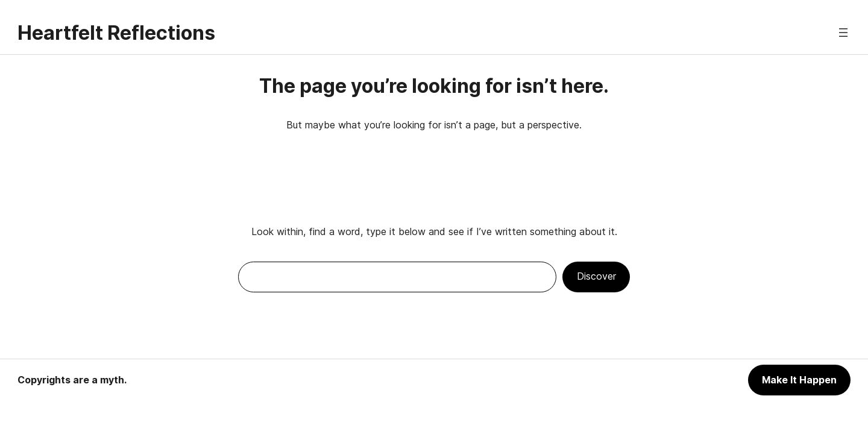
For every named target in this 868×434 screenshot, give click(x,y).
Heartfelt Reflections (116, 33)
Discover (596, 276)
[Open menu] (843, 33)
